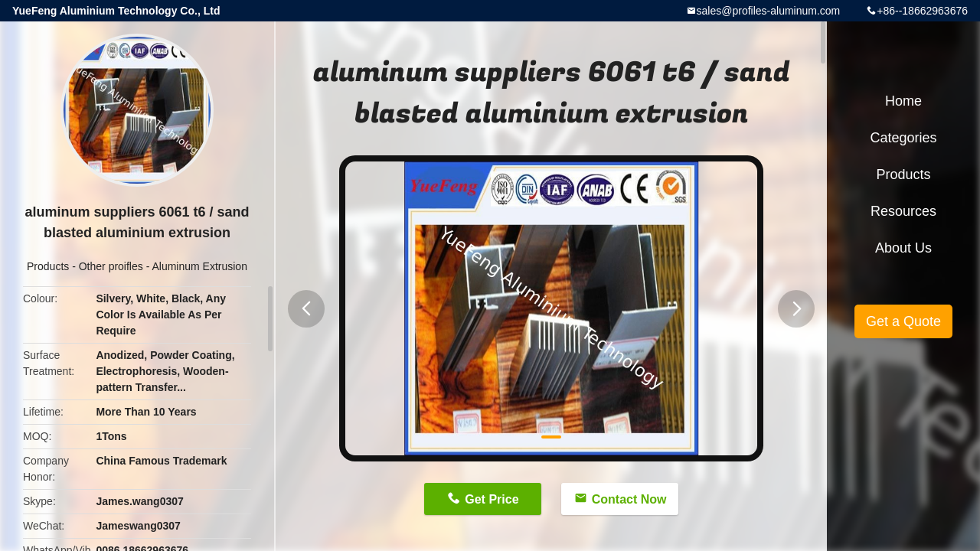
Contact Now (629, 499)
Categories (903, 138)
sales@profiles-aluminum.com (769, 11)
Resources (903, 211)
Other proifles (111, 266)
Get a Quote (903, 321)
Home (903, 101)
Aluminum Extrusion (199, 266)
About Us (903, 248)
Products (48, 266)
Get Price (492, 499)
